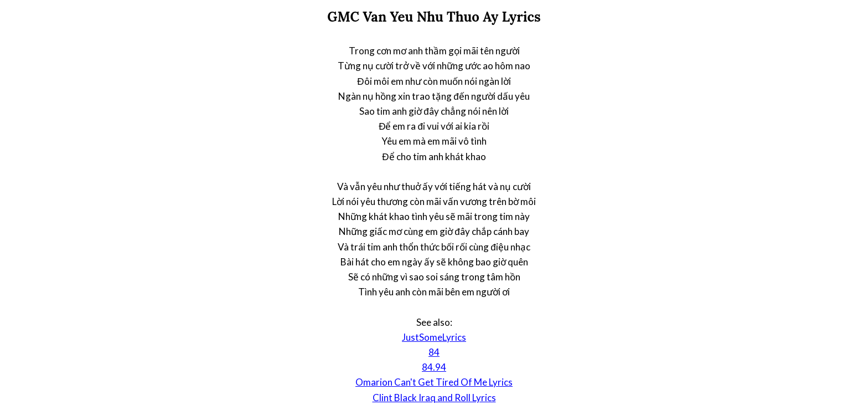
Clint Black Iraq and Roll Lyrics (434, 398)
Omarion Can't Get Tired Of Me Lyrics (434, 382)
